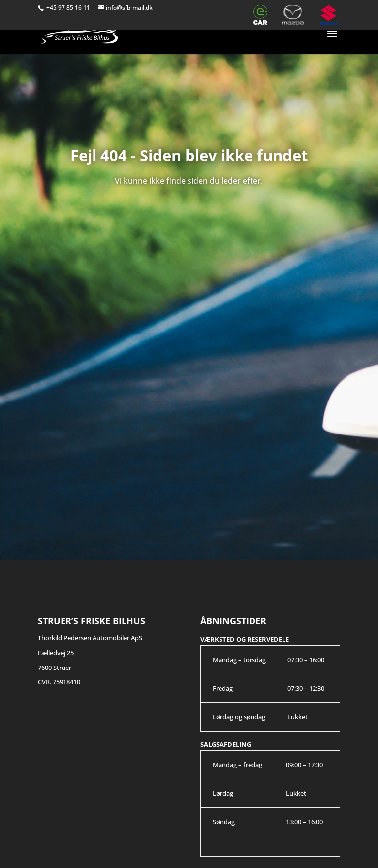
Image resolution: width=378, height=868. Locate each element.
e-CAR (263, 15)
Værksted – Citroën (235, 15)
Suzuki (330, 15)
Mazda (297, 15)
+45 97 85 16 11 (69, 8)
